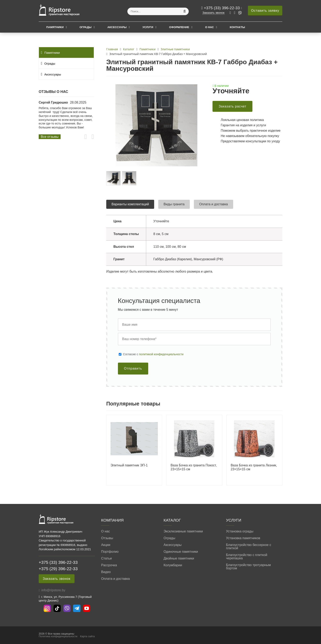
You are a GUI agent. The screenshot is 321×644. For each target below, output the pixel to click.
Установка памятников (243, 538)
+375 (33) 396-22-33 (222, 8)
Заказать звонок (214, 13)
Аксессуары (117, 27)
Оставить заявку (265, 11)
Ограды (86, 27)
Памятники (55, 27)
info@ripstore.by (53, 590)
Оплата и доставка (115, 579)
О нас (210, 27)
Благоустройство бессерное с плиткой (249, 547)
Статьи (106, 558)
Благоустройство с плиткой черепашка (247, 557)
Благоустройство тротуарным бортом (248, 567)
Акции (106, 545)
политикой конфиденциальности (161, 354)
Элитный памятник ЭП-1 (129, 465)
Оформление (179, 27)
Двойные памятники (179, 558)
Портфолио (110, 552)
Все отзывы (50, 137)
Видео (106, 572)
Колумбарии (173, 565)
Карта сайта (87, 636)
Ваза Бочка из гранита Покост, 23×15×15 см (194, 467)
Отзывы (107, 538)
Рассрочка (109, 565)
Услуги (148, 27)
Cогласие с (153, 354)
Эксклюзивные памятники (183, 531)
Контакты (237, 27)
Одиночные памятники (181, 552)
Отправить (133, 368)
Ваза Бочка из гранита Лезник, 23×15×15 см (254, 467)
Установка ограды (240, 531)
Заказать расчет (232, 106)
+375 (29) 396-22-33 (58, 569)
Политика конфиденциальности (58, 636)
